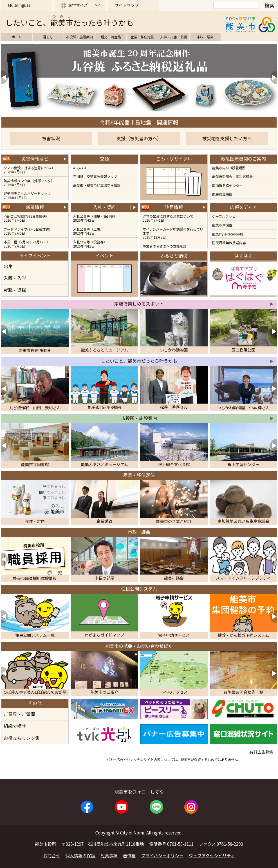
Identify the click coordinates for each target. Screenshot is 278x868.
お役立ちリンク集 (22, 738)
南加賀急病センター (227, 185)
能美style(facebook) (228, 234)
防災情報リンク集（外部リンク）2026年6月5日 (29, 183)
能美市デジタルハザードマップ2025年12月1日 (27, 195)
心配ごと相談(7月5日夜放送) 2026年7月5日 (25, 218)
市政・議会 (205, 37)
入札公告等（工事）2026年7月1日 (88, 231)
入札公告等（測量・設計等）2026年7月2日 (95, 218)
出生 (8, 266)
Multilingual (19, 5)
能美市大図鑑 (222, 225)
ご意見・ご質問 (19, 714)
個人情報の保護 (80, 855)
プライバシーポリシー (162, 855)
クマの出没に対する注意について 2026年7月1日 (168, 218)
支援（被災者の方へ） (139, 138)
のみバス (80, 168)
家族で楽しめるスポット (139, 304)
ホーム (17, 37)
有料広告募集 (261, 752)
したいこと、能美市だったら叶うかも (139, 361)
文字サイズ (78, 5)
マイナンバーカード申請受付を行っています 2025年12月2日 (173, 233)
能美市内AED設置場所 (229, 168)
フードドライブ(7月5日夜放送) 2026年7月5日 (27, 231)
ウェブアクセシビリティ (212, 855)
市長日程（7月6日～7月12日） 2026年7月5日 (27, 244)
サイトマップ (127, 5)
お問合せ (51, 855)
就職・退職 (15, 290)
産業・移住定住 (142, 37)
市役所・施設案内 (79, 37)
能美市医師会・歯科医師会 (232, 176)
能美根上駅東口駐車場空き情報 (97, 185)
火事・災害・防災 (174, 37)
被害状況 (51, 138)
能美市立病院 (222, 194)
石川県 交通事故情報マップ (95, 176)
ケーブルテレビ (224, 216)
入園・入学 (15, 278)
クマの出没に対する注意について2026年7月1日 (29, 170)
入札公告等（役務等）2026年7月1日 (90, 244)
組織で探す (15, 726)
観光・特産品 (111, 37)
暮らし (48, 37)
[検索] (236, 5)
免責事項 (109, 855)
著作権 (129, 855)
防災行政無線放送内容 (229, 243)
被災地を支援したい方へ (227, 138)
